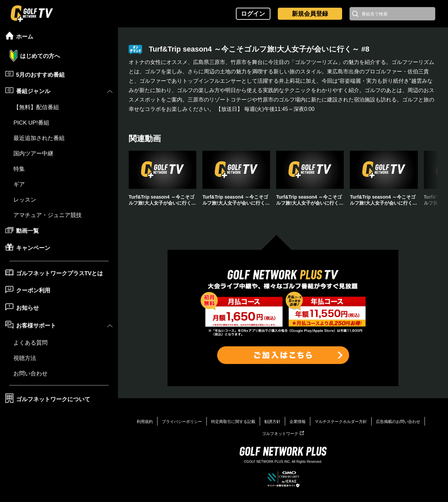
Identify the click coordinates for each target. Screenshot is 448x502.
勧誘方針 (272, 422)
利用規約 (145, 422)
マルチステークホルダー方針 (341, 422)
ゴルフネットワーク (283, 434)
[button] (427, 184)
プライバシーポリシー (182, 422)
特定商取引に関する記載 (233, 422)
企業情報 (298, 422)
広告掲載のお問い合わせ (398, 422)
